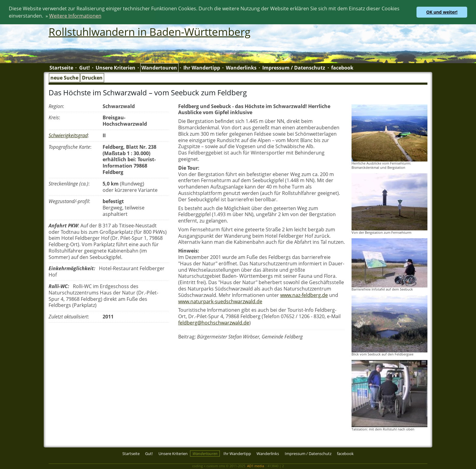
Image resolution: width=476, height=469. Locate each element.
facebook (342, 67)
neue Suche (64, 77)
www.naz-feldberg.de (304, 294)
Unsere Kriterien (116, 67)
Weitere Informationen (75, 16)
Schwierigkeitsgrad (68, 135)
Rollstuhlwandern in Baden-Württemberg (150, 31)
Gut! (85, 67)
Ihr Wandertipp (202, 67)
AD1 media (256, 465)
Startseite (61, 67)
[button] (104, 17)
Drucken (92, 77)
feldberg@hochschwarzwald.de (214, 322)
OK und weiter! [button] (442, 12)
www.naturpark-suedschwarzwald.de (220, 301)
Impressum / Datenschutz (294, 67)
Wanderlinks (241, 67)
